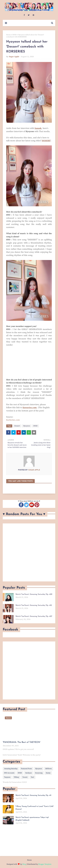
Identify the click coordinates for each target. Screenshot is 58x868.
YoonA (25, 777)
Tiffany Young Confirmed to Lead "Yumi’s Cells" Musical (35, 808)
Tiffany (16, 777)
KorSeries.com (13, 420)
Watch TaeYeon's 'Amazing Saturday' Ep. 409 (34, 594)
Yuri (32, 777)
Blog (24, 864)
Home (8, 35)
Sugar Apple (14, 57)
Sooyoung (39, 773)
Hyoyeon (27, 426)
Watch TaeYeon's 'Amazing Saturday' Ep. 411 (33, 795)
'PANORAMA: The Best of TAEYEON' (22, 742)
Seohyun (29, 773)
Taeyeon (7, 777)
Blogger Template (45, 864)
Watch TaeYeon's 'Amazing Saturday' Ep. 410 (34, 605)
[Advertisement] (29, 552)
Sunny (48, 773)
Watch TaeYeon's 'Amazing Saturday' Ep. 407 (34, 616)
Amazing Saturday (11, 769)
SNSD (14, 35)
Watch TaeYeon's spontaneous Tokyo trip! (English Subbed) (32, 819)
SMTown (48, 769)
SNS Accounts (9, 773)
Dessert (17, 426)
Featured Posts (26, 769)
